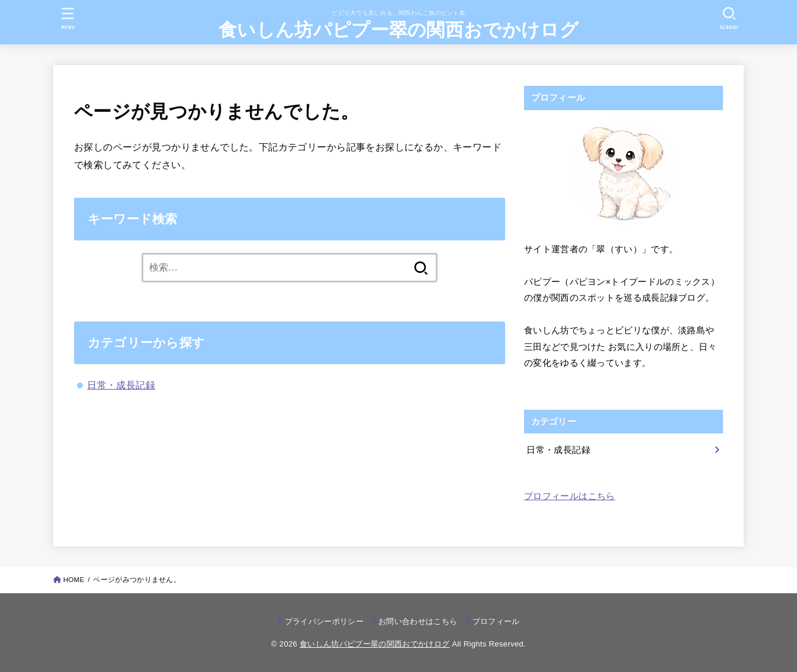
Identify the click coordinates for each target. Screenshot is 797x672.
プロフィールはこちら (570, 496)
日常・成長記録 (121, 385)
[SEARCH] (729, 18)
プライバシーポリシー (324, 621)
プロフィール (496, 621)
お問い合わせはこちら (418, 621)
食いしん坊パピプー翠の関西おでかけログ (398, 30)
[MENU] (68, 18)
